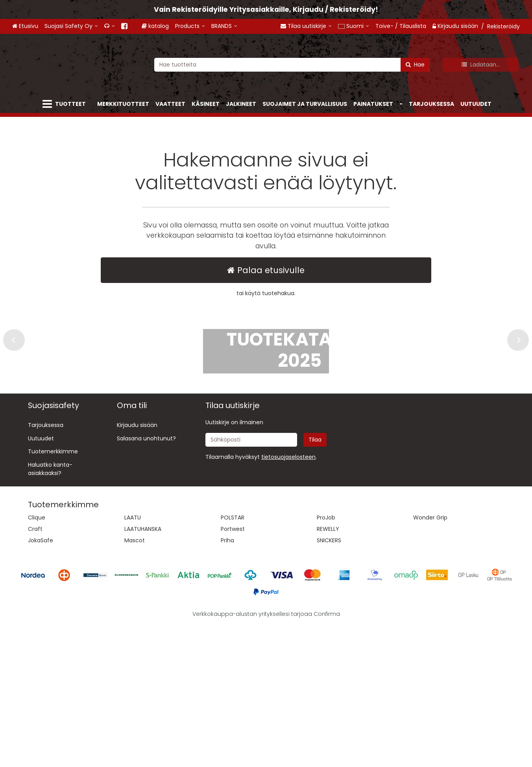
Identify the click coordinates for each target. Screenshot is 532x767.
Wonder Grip (430, 660)
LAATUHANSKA (143, 671)
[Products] (197, 26)
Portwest (233, 671)
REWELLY (328, 671)
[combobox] (292, 64)
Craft (35, 671)
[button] (288, 599)
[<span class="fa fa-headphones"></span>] (110, 26)
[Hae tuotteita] (292, 64)
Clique (37, 660)
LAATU (133, 660)
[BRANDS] (231, 26)
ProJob (326, 660)
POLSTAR (233, 660)
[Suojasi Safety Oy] (71, 26)
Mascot (135, 683)
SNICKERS (329, 683)
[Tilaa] (315, 582)
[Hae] (415, 64)
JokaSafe (41, 683)
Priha (227, 683)
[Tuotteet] (66, 104)
